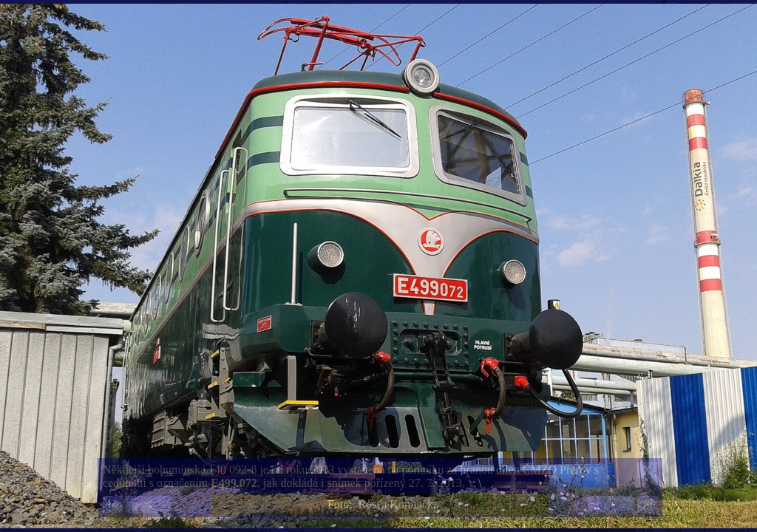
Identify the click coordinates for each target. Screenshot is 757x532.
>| (647, 504)
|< (112, 504)
